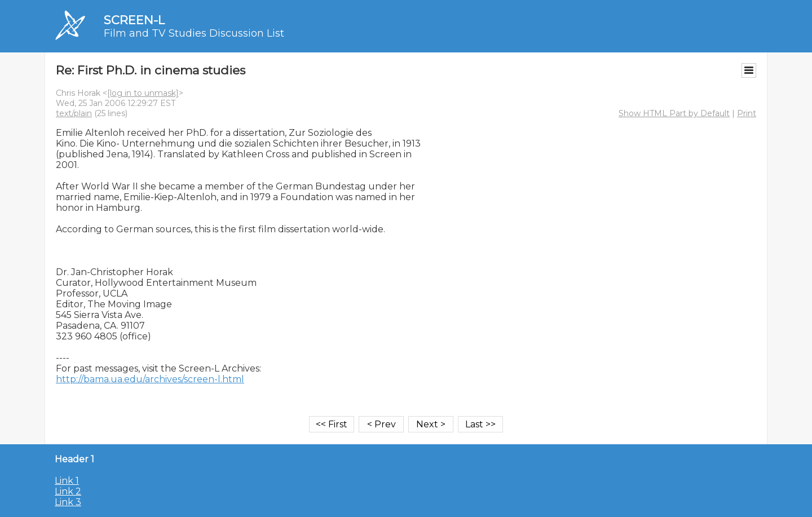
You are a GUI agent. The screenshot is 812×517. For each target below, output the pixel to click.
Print (747, 113)
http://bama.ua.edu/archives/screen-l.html (150, 379)
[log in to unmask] (143, 93)
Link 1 (67, 481)
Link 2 (68, 491)
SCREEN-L (134, 20)
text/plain (74, 113)
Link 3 (68, 502)
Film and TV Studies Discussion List (194, 33)
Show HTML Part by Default (674, 113)
